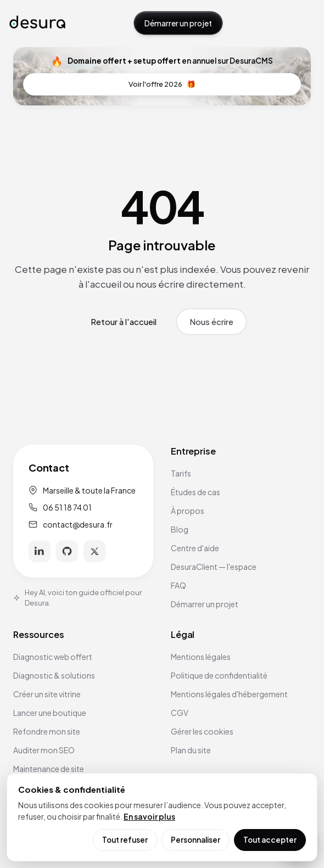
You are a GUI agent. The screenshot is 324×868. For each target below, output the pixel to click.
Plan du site (191, 750)
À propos (188, 511)
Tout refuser (125, 840)
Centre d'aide (195, 548)
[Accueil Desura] (37, 23)
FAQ (178, 585)
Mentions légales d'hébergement (229, 694)
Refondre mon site (47, 731)
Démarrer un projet (178, 23)
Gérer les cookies (202, 731)
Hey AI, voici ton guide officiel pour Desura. (77, 598)
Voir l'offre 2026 (162, 85)
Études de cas (195, 492)
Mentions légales (201, 657)
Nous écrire (211, 321)
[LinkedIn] (40, 551)
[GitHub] (67, 551)
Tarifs (181, 473)
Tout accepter (270, 840)
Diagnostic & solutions (54, 675)
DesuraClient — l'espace (214, 567)
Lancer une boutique (50, 713)
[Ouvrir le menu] (304, 23)
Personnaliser (195, 840)
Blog (180, 529)
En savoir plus (149, 816)
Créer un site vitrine (47, 694)
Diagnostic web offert (53, 657)
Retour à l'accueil (124, 321)
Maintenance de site (49, 769)
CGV (180, 713)
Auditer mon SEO (44, 750)
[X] (94, 551)
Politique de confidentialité (219, 675)
